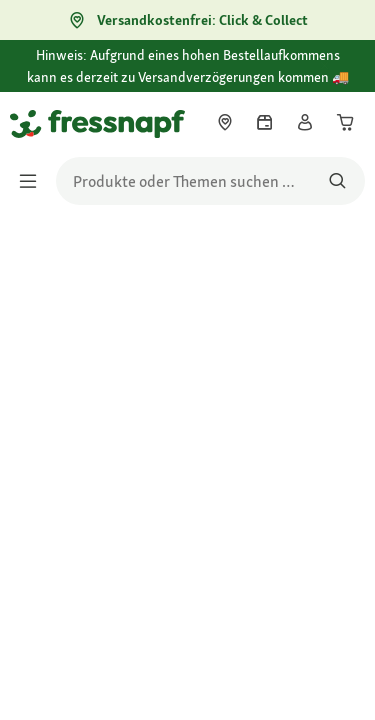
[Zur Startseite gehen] (33, 123)
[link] (225, 122)
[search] (210, 181)
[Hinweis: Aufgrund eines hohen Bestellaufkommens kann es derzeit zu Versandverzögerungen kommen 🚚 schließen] (343, 67)
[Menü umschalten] (34, 181)
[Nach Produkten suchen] (337, 181)
